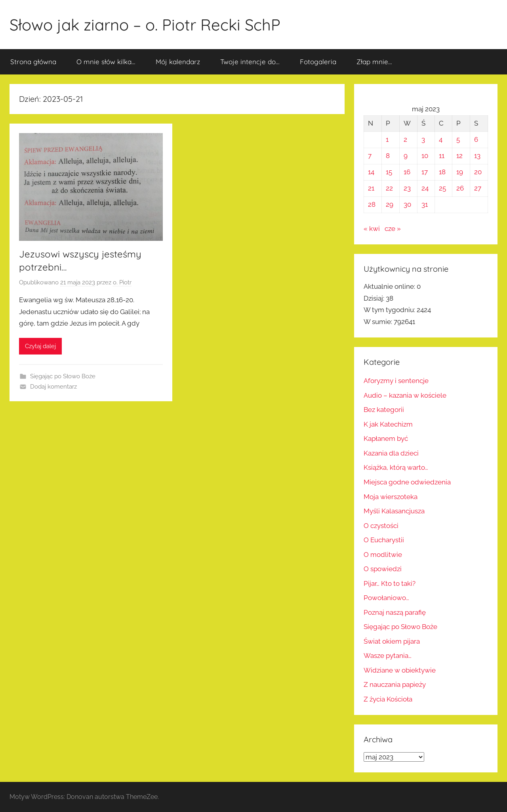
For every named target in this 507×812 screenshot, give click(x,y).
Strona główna (33, 62)
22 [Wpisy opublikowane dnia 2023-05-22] (389, 188)
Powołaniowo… (386, 598)
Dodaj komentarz (53, 387)
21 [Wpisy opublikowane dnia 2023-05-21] (371, 188)
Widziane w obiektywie (400, 670)
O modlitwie (383, 555)
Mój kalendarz (178, 62)
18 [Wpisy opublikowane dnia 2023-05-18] (442, 172)
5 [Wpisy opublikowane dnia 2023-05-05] (458, 139)
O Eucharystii (384, 540)
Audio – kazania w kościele (405, 395)
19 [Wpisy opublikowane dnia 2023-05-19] (460, 172)
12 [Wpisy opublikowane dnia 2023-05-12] (459, 156)
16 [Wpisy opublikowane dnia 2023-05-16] (407, 172)
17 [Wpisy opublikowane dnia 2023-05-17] (425, 172)
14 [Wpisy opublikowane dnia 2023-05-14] (371, 172)
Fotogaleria (318, 62)
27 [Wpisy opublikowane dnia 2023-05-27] (478, 188)
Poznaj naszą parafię (395, 612)
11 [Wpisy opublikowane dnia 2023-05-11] (442, 156)
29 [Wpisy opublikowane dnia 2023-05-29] (390, 204)
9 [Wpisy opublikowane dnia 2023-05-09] (406, 156)
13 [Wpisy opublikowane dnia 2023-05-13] (477, 156)
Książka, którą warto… (396, 467)
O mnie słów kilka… (106, 62)
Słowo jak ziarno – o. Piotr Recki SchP (145, 25)
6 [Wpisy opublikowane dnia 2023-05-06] (476, 139)
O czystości (381, 526)
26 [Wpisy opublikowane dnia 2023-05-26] (460, 188)
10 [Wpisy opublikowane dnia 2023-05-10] (425, 156)
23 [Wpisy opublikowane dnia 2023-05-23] (407, 188)
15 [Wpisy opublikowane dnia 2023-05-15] (389, 172)
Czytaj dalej (40, 346)
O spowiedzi (383, 569)
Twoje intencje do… (250, 62)
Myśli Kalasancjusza (394, 511)
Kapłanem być (386, 438)
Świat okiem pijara (392, 641)
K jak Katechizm (388, 424)
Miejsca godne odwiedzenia (407, 482)
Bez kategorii (384, 410)
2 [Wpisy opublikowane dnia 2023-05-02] (405, 139)
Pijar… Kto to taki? (390, 583)
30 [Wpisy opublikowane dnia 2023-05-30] (407, 204)
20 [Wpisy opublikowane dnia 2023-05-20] (478, 172)
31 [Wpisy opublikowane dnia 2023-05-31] (425, 204)
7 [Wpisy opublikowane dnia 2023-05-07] (370, 156)
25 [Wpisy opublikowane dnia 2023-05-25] (442, 188)
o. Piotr (122, 282)
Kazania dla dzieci (391, 453)
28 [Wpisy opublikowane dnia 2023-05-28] (372, 204)
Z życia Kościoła (388, 699)
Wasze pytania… (388, 656)
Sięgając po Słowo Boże (63, 376)
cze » (393, 229)
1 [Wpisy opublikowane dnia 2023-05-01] (387, 139)
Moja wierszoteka (391, 497)
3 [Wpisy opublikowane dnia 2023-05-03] (423, 139)
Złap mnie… (374, 62)
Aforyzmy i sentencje (396, 381)
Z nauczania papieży (395, 684)
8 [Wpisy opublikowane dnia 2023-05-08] (388, 156)
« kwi (372, 229)
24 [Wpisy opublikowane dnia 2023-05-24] (425, 188)
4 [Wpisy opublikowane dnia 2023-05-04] (441, 139)
